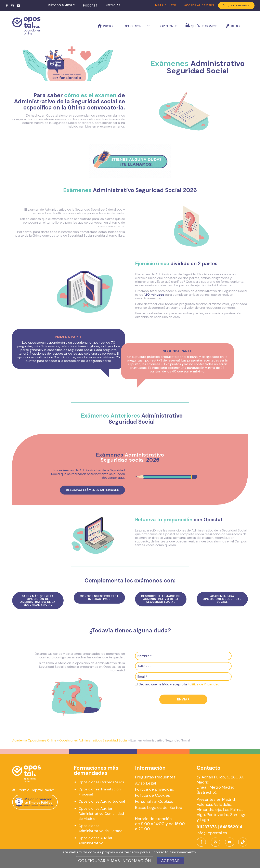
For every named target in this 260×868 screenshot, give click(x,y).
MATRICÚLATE (166, 5)
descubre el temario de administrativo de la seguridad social (161, 599)
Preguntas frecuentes (155, 777)
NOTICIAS (113, 5)
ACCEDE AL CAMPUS (199, 5)
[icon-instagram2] (216, 842)
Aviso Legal (146, 783)
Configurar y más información (115, 861)
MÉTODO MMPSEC (61, 5)
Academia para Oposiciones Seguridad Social (222, 599)
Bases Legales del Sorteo (159, 807)
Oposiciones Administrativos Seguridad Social (93, 740)
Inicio (108, 26)
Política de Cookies (153, 795)
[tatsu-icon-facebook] (7, 5)
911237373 (207, 827)
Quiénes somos (204, 26)
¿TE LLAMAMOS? (236, 5)
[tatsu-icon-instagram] (12, 5)
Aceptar (171, 861)
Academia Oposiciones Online (34, 740)
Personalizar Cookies (154, 801)
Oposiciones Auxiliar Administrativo (95, 840)
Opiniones (169, 26)
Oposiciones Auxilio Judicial (102, 801)
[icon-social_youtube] (230, 842)
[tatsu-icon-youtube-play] (18, 5)
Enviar (183, 699)
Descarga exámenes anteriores (92, 490)
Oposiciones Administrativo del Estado (100, 828)
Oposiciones (134, 26)
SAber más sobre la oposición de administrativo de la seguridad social (38, 600)
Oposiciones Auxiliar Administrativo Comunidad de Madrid (101, 814)
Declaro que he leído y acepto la (179, 684)
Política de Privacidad (204, 684)
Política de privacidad (155, 789)
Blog (235, 26)
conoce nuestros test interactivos (99, 598)
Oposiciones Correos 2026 (101, 782)
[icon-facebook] (202, 842)
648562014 (231, 827)
